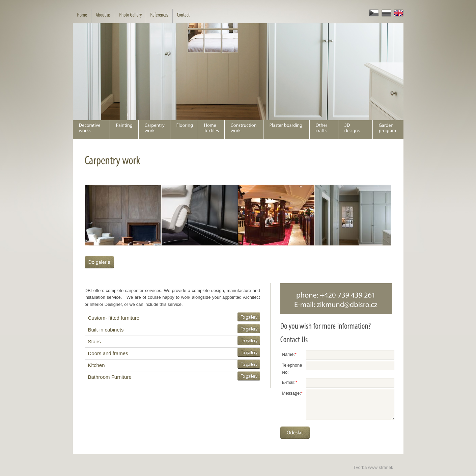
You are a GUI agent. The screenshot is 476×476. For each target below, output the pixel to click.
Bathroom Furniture (110, 377)
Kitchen (96, 365)
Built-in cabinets (106, 330)
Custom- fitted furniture (114, 318)
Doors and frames (108, 353)
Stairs (94, 341)
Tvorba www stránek (373, 467)
